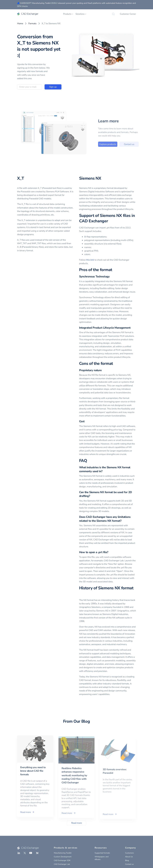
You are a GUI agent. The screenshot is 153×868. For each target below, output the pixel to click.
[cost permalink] (86, 421)
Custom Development (63, 857)
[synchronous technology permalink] (111, 277)
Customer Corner (128, 14)
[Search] (113, 14)
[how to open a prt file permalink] (110, 552)
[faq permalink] (89, 461)
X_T (21, 178)
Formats (32, 23)
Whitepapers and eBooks (102, 858)
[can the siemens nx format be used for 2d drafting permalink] (92, 496)
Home (20, 23)
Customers (130, 853)
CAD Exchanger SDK (62, 860)
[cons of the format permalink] (115, 364)
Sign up (53, 87)
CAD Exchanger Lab (62, 864)
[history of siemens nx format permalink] (81, 594)
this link (90, 260)
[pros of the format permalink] (114, 270)
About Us (129, 857)
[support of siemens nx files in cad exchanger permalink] (109, 221)
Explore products (117, 144)
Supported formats (102, 853)
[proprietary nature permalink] (103, 370)
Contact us (138, 144)
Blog (127, 860)
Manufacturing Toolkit (63, 853)
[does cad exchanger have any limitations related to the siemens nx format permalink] (123, 521)
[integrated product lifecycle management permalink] (132, 328)
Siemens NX (90, 178)
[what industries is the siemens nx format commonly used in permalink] (104, 471)
